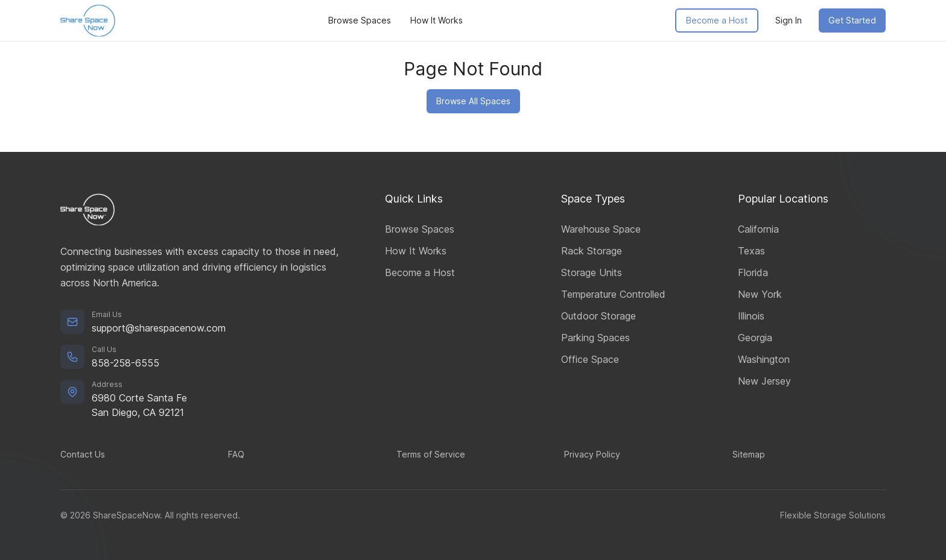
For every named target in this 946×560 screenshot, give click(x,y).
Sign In (789, 20)
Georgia (755, 338)
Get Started (852, 20)
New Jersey (764, 381)
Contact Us (83, 454)
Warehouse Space (601, 229)
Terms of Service (431, 454)
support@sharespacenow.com (159, 328)
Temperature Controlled (613, 294)
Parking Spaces (595, 338)
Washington (764, 359)
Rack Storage (592, 251)
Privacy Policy (592, 454)
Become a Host (717, 20)
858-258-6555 (125, 363)
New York (760, 294)
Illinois (751, 316)
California (758, 229)
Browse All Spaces (473, 101)
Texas (751, 251)
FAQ (236, 454)
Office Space (590, 359)
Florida (753, 272)
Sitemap (749, 454)
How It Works (436, 20)
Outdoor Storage (598, 316)
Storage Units (592, 272)
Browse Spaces (360, 20)
